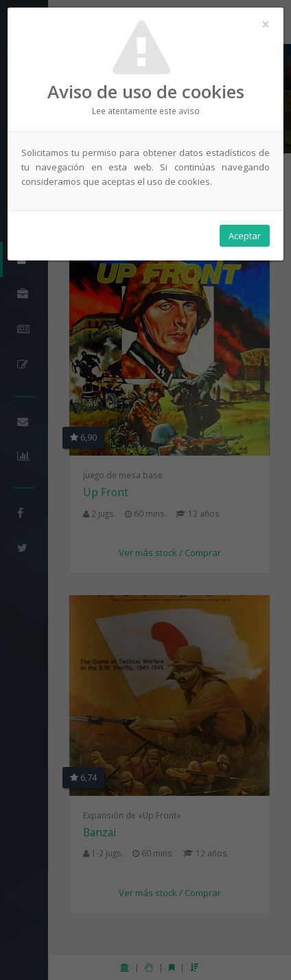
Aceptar (245, 236)
